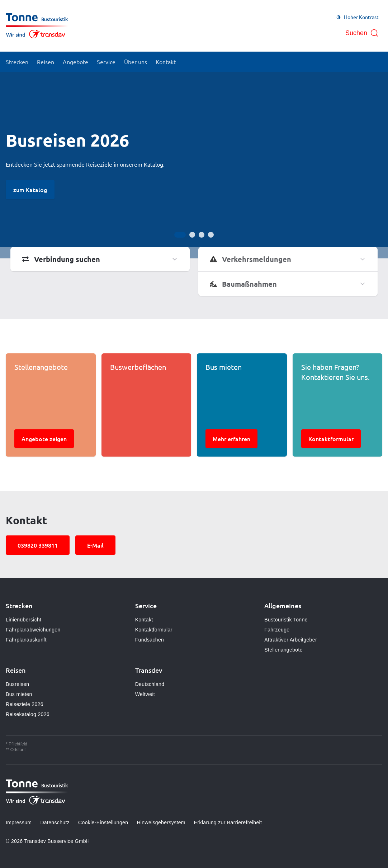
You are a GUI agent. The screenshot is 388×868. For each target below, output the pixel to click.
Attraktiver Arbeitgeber (291, 640)
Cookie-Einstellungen (103, 822)
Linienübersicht (23, 620)
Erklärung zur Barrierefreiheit (228, 822)
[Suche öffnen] (362, 33)
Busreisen (17, 684)
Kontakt (144, 620)
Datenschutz (55, 822)
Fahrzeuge (277, 630)
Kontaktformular (154, 630)
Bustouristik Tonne (286, 620)
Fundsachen (150, 640)
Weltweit (145, 694)
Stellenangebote (283, 650)
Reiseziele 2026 (25, 704)
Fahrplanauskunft (26, 640)
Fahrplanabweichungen (33, 630)
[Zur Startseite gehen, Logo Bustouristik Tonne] (37, 26)
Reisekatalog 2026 (28, 714)
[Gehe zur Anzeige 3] (202, 235)
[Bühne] (194, 165)
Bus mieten (19, 694)
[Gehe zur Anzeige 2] (192, 235)
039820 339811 (38, 545)
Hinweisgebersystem (161, 822)
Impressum (19, 822)
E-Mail (95, 545)
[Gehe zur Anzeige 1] (180, 235)
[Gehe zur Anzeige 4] (211, 235)
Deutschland (150, 684)
